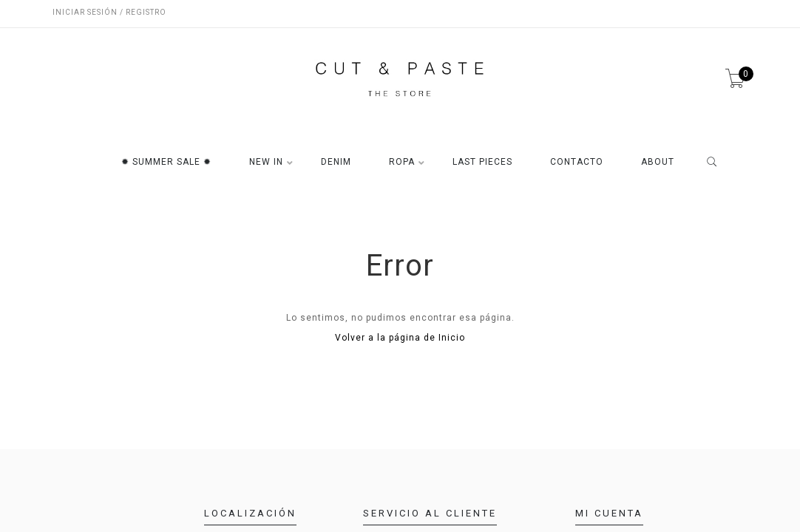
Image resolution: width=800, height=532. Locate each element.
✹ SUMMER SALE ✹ (166, 162)
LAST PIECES (482, 162)
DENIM (336, 162)
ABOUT (658, 162)
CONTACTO (577, 162)
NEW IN (266, 162)
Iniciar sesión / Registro (109, 12)
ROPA (402, 162)
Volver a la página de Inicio (400, 338)
